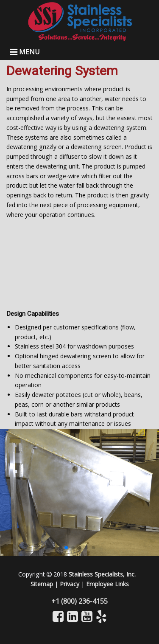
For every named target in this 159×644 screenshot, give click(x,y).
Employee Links (107, 584)
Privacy (70, 584)
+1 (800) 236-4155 (79, 601)
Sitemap (42, 584)
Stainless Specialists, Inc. (102, 574)
